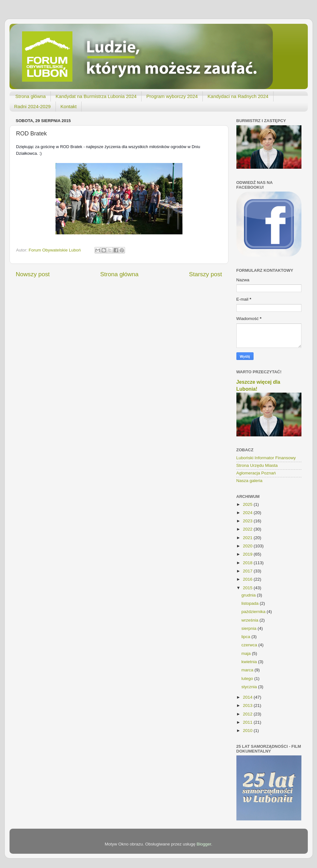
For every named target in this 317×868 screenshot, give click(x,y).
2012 (248, 714)
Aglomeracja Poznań (256, 473)
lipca (247, 637)
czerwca (250, 645)
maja (247, 653)
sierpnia (250, 628)
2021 (248, 538)
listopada (251, 603)
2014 (248, 697)
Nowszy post (33, 274)
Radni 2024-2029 (33, 106)
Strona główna (30, 96)
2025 (248, 504)
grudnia (249, 595)
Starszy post (206, 274)
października (254, 612)
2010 (248, 731)
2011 (248, 722)
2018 (248, 563)
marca (248, 670)
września (251, 620)
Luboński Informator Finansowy (266, 458)
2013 (248, 705)
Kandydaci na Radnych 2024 (238, 96)
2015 (248, 588)
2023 (248, 521)
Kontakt (69, 106)
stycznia (250, 687)
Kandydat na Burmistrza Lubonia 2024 (96, 96)
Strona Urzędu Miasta (257, 465)
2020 (248, 546)
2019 (248, 554)
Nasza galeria (250, 481)
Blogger (204, 844)
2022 (248, 529)
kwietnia (250, 662)
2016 (248, 579)
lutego (248, 679)
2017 (248, 571)
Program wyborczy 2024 (172, 96)
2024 (248, 513)
